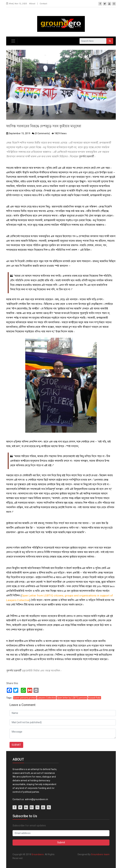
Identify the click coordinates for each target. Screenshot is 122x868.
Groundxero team (100, 854)
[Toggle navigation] (13, 41)
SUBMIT (16, 745)
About (32, 4)
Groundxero (38, 854)
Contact (43, 4)
